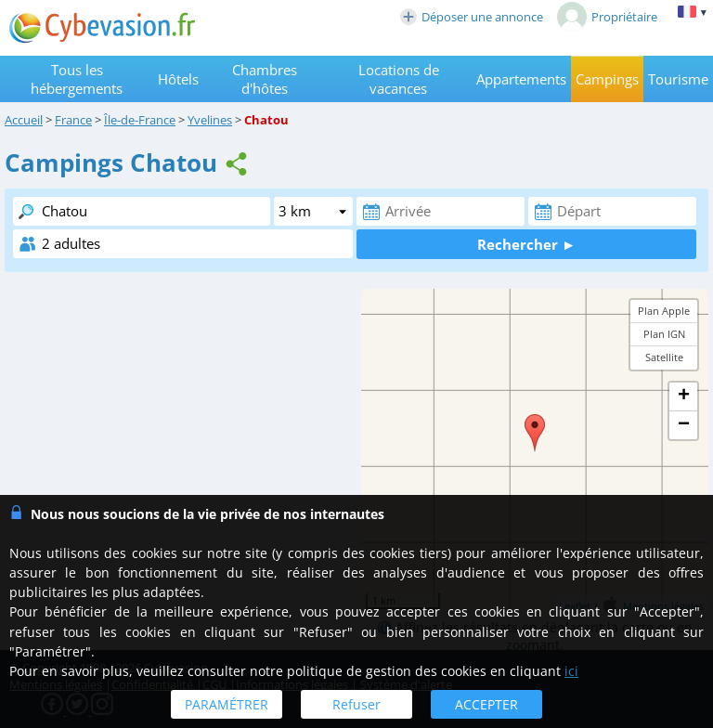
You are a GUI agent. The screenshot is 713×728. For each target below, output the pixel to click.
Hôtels (178, 79)
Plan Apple (664, 311)
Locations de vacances (399, 79)
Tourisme (678, 79)
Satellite (664, 357)
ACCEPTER (486, 704)
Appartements (521, 79)
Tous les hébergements (77, 79)
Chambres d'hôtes (265, 79)
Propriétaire (607, 17)
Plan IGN (664, 334)
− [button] (684, 425)
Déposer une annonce (472, 17)
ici (571, 671)
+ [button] (684, 396)
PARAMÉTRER (227, 704)
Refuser (356, 704)
